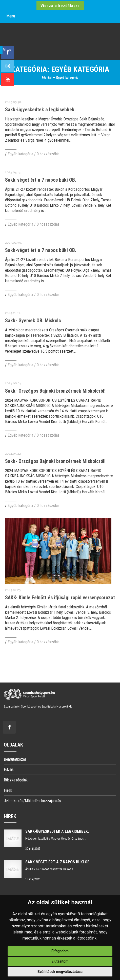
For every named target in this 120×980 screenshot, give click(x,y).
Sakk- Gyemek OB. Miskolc (33, 321)
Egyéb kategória (67, 78)
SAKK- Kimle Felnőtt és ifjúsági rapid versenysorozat (60, 598)
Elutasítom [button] (60, 961)
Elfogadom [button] (60, 951)
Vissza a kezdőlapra (60, 6)
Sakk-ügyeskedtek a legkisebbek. (40, 110)
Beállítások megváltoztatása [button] (60, 972)
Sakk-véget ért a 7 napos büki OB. (41, 180)
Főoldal (47, 78)
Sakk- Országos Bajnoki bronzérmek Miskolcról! (55, 391)
